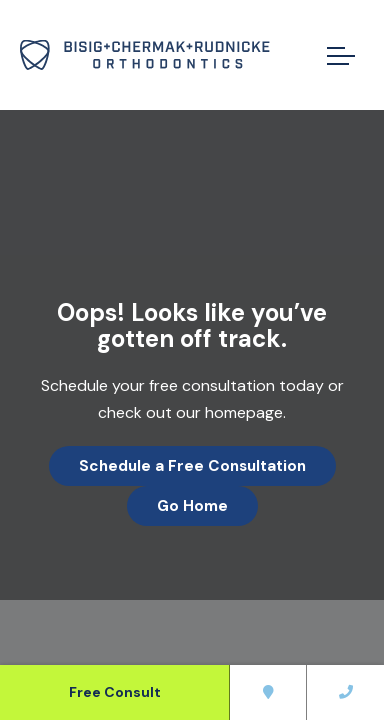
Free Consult (115, 692)
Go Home (192, 506)
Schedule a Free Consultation (192, 466)
